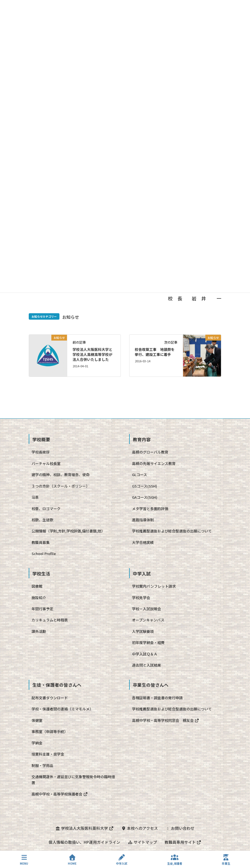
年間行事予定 (42, 609)
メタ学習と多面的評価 (150, 509)
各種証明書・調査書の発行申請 (157, 698)
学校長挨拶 (41, 452)
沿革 (35, 497)
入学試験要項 (143, 631)
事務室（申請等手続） (50, 731)
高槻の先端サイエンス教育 (154, 463)
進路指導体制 (143, 520)
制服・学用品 (42, 765)
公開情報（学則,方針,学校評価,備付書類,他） (68, 531)
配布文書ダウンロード (50, 698)
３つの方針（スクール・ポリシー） (61, 486)
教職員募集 (41, 542)
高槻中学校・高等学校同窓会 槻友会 (165, 720)
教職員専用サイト (183, 842)
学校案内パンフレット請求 (154, 586)
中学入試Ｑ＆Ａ (145, 654)
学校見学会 (141, 598)
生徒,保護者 (175, 860)
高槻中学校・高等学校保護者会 (60, 794)
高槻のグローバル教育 (150, 452)
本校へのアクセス (140, 828)
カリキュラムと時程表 (50, 620)
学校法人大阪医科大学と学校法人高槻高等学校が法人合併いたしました (92, 354)
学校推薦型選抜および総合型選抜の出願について (172, 531)
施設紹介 (39, 598)
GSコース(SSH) (145, 486)
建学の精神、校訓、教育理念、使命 (61, 475)
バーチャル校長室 (46, 463)
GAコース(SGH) (145, 497)
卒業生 (226, 860)
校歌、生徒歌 (42, 520)
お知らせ (71, 317)
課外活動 (39, 631)
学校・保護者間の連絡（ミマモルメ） (62, 709)
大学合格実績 (143, 542)
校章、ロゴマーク (46, 509)
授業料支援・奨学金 (48, 754)
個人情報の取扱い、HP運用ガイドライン (84, 842)
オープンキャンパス (148, 620)
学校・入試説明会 (146, 609)
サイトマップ (142, 842)
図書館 (37, 586)
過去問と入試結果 (146, 665)
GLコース (140, 475)
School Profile (44, 554)
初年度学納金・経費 (148, 642)
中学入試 (122, 860)
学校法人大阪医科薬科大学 (84, 828)
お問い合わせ (181, 828)
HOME (72, 860)
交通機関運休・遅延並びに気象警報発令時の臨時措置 (73, 780)
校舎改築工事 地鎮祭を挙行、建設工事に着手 (155, 352)
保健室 (37, 720)
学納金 (37, 743)
